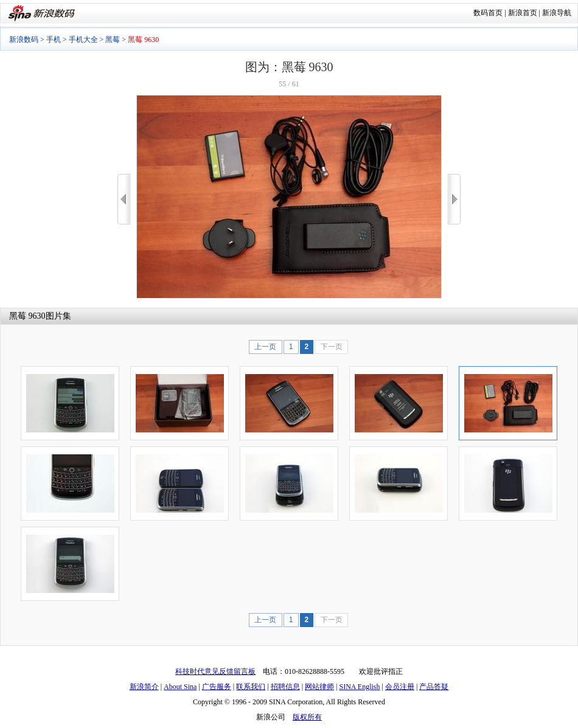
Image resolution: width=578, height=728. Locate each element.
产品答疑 (434, 687)
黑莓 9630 (27, 316)
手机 (54, 40)
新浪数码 (24, 40)
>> (454, 199)
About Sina (180, 687)
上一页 (265, 347)
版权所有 (307, 717)
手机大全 (83, 40)
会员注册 (400, 687)
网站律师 (319, 687)
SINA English (359, 687)
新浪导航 (557, 13)
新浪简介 (144, 687)
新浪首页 (523, 13)
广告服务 (217, 687)
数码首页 (488, 13)
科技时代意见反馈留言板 (215, 671)
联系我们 (251, 687)
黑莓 (113, 40)
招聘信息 (285, 687)
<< (124, 199)
